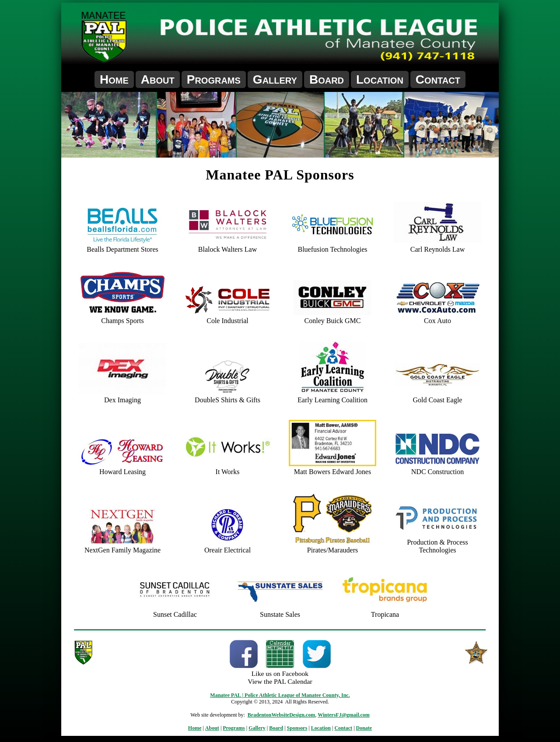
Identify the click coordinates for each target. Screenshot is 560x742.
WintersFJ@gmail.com (344, 715)
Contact (438, 79)
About (158, 79)
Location (380, 79)
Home (114, 79)
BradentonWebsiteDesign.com (281, 715)
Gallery (275, 79)
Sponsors (297, 728)
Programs (214, 79)
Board (327, 79)
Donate (364, 728)
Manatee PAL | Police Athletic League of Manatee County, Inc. (280, 695)
